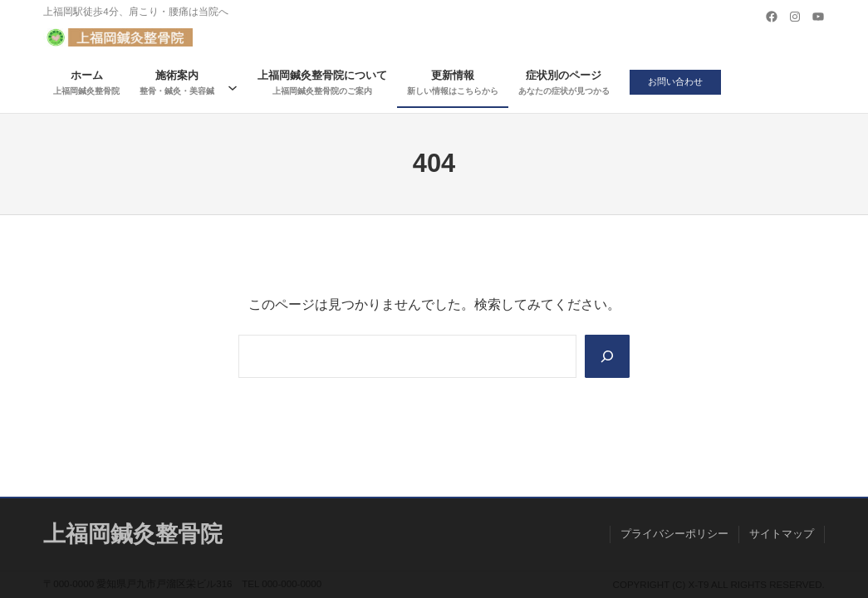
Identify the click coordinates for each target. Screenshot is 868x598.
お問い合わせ (679, 82)
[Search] (606, 356)
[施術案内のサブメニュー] (233, 83)
